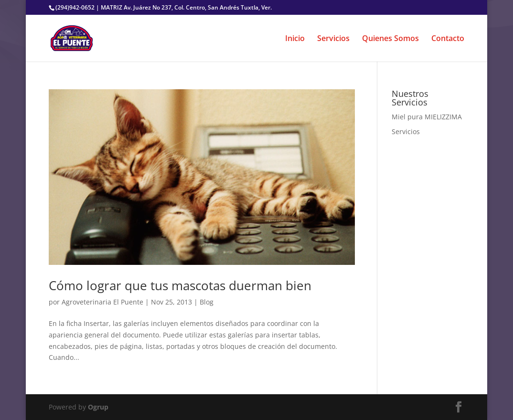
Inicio (295, 39)
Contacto (448, 39)
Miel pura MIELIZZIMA (427, 117)
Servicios (333, 39)
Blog (207, 302)
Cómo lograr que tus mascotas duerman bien (180, 285)
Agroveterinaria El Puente (102, 302)
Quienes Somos (390, 39)
